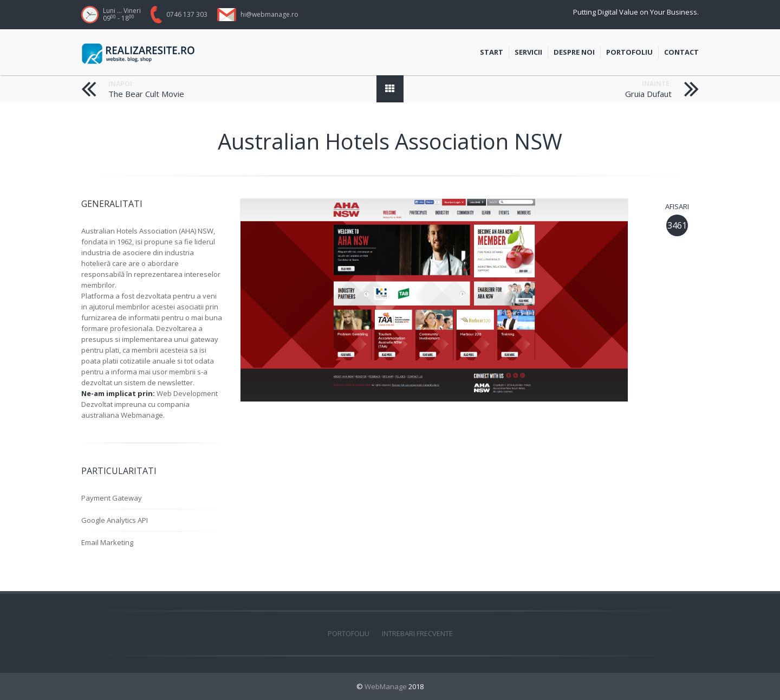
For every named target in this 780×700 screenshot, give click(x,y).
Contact (681, 53)
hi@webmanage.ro (269, 14)
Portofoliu (632, 53)
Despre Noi (574, 53)
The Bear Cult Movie (146, 94)
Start (494, 53)
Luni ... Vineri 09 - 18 (122, 14)
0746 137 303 (187, 14)
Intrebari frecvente (417, 633)
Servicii (531, 53)
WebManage (386, 686)
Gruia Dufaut (648, 94)
